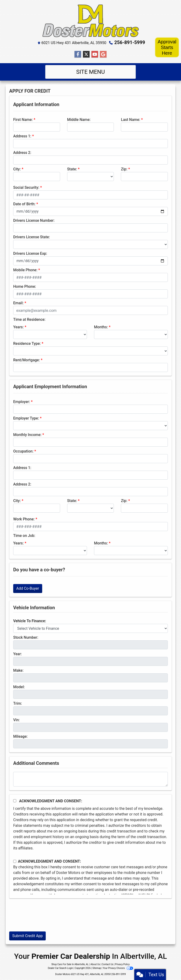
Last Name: (131, 120)
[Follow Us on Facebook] (78, 54)
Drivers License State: (32, 237)
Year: (17, 654)
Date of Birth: (24, 204)
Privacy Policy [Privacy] (122, 964)
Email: (18, 303)
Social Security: (26, 187)
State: (72, 169)
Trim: (18, 703)
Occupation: (23, 451)
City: (17, 169)
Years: (19, 327)
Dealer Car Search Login (60, 968)
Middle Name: (79, 120)
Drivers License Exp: (30, 253)
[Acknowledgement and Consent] (15, 801)
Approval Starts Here (167, 47)
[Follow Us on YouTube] (95, 54)
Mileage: (20, 736)
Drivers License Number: (34, 220)
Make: (18, 670)
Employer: (22, 402)
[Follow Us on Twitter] (86, 54)
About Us (95, 964)
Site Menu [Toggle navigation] (90, 72)
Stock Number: (26, 637)
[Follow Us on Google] (103, 54)
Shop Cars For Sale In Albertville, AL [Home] (70, 964)
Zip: (124, 169)
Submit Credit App (27, 936)
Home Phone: (25, 286)
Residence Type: (27, 344)
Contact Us (108, 964)
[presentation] (45, 918)
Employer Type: (26, 418)
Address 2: (22, 153)
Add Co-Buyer (28, 588)
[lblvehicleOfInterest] (90, 628)
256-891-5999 (130, 42)
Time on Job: (24, 536)
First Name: (23, 120)
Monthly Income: (27, 435)
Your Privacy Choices (118, 968)
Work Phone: (24, 519)
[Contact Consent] (15, 861)
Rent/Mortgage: (27, 360)
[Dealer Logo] (91, 21)
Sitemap (97, 968)
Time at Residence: (29, 319)
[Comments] (90, 779)
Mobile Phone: (25, 270)
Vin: (16, 720)
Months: (101, 327)
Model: (19, 687)
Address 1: (22, 136)
